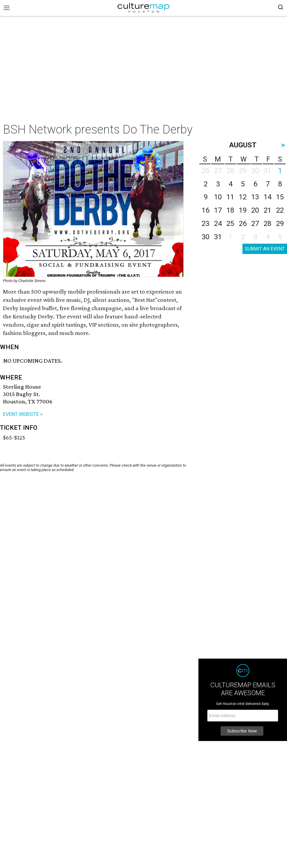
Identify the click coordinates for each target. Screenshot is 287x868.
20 (255, 210)
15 (280, 197)
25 (230, 224)
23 (206, 224)
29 (280, 224)
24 (218, 224)
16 (206, 210)
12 (243, 197)
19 (243, 210)
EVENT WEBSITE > (23, 414)
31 (218, 237)
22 (280, 210)
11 (230, 197)
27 (255, 224)
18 (230, 210)
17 (218, 210)
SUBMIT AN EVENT (265, 249)
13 (255, 197)
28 (268, 224)
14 (268, 197)
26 (243, 224)
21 (268, 210)
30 (206, 237)
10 (218, 197)
